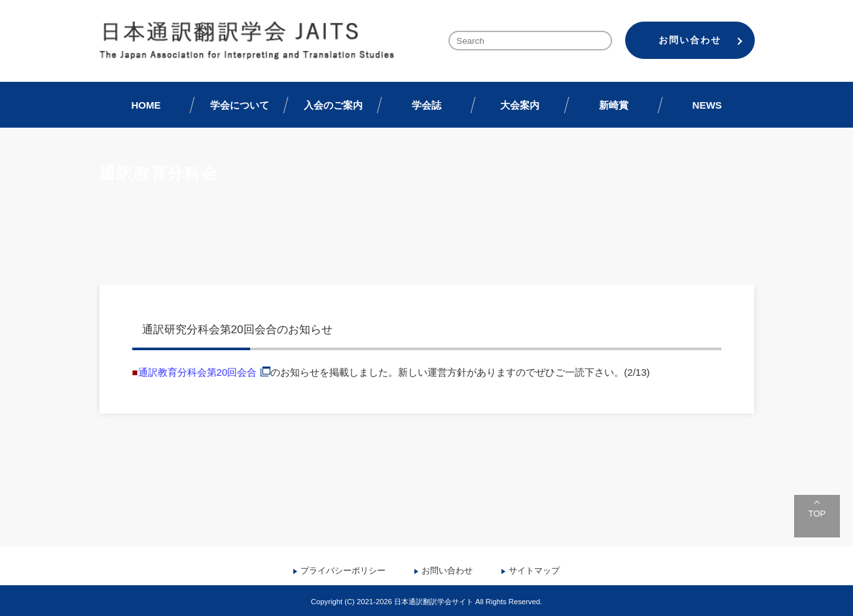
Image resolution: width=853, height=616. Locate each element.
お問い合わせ (690, 40)
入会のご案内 (333, 105)
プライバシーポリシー (343, 571)
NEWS (707, 105)
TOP (817, 514)
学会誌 (426, 105)
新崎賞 (614, 105)
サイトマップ (534, 571)
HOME (146, 105)
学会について (240, 105)
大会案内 (520, 105)
